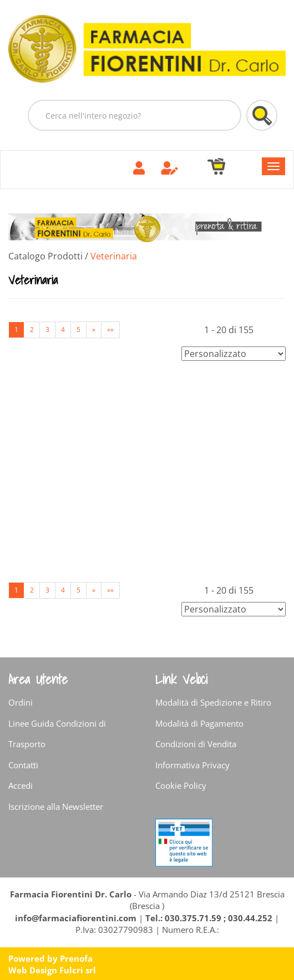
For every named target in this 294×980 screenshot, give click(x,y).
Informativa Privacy (192, 765)
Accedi (21, 785)
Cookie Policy (181, 785)
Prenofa (76, 958)
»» (110, 330)
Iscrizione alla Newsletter (56, 807)
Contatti (23, 765)
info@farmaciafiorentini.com (77, 918)
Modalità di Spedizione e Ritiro (213, 702)
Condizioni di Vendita (196, 744)
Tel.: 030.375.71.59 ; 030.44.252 (209, 918)
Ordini (21, 702)
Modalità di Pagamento (199, 723)
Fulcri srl (78, 970)
